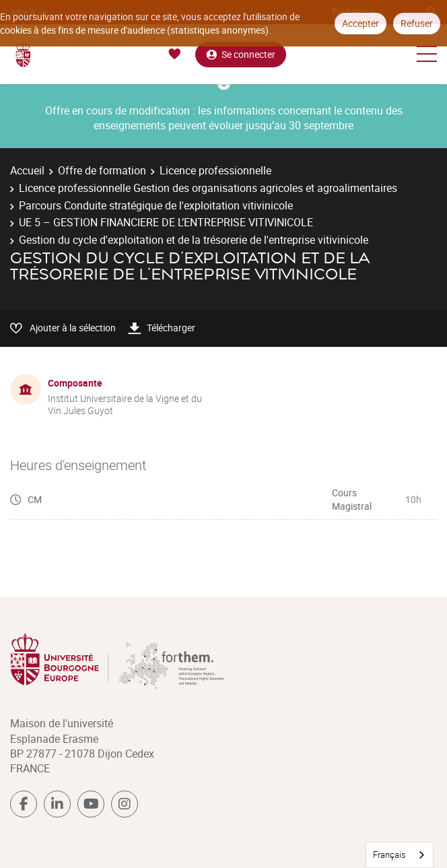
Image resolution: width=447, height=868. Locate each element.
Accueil (27, 170)
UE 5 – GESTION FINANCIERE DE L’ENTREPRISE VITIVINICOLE (166, 222)
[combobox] (400, 855)
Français (389, 855)
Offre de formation (102, 170)
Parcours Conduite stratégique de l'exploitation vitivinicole (156, 205)
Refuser (417, 23)
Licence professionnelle (215, 170)
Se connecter (241, 54)
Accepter (360, 23)
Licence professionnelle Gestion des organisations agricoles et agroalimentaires (208, 188)
